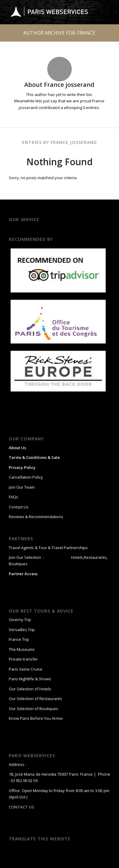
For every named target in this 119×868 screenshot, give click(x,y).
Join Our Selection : (26, 557)
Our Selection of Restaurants (35, 699)
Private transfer (23, 659)
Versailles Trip (22, 630)
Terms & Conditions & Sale (34, 457)
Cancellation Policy (26, 477)
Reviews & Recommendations (36, 517)
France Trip (19, 639)
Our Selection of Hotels (30, 689)
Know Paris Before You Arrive (36, 718)
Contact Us (19, 507)
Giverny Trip (20, 620)
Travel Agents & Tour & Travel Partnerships (48, 548)
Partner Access (23, 574)
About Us (17, 448)
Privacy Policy (22, 467)
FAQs (13, 497)
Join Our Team (22, 487)
